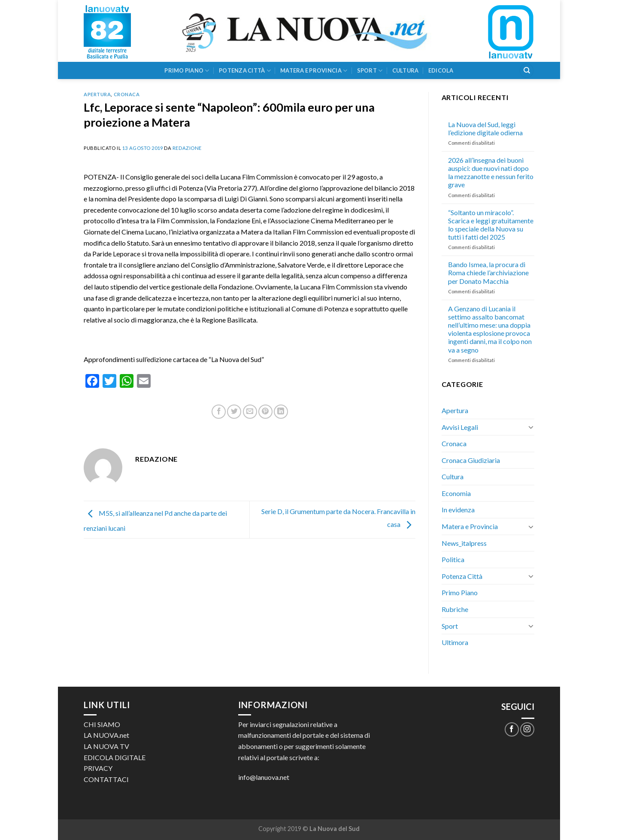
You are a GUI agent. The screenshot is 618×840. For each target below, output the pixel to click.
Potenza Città (245, 71)
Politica (453, 559)
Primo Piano (187, 71)
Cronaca (127, 94)
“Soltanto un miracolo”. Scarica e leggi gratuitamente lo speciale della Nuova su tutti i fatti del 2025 (491, 225)
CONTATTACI (106, 779)
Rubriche (455, 609)
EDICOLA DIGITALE (115, 757)
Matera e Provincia (314, 71)
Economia (456, 493)
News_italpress (464, 543)
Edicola (441, 70)
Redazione (187, 148)
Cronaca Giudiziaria (471, 460)
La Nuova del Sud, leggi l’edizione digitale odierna (485, 128)
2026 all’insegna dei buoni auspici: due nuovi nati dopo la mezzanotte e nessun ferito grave (491, 172)
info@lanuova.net (264, 777)
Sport (370, 71)
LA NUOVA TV (106, 746)
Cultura (406, 70)
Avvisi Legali (460, 427)
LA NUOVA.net (106, 735)
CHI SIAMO (102, 724)
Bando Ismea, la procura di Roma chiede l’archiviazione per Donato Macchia (488, 272)
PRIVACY (98, 768)
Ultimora (455, 642)
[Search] (527, 71)
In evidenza (458, 510)
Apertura (97, 94)
